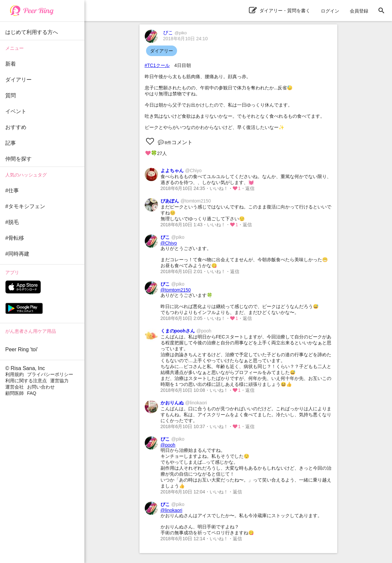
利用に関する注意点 (26, 381)
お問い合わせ (41, 387)
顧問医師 (15, 393)
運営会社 (15, 387)
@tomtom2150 (176, 290)
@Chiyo (169, 243)
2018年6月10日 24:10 (185, 39)
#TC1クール (157, 65)
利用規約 (15, 374)
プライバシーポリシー (50, 374)
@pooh (168, 445)
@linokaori (171, 510)
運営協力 (59, 381)
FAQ (32, 393)
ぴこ (175, 32)
